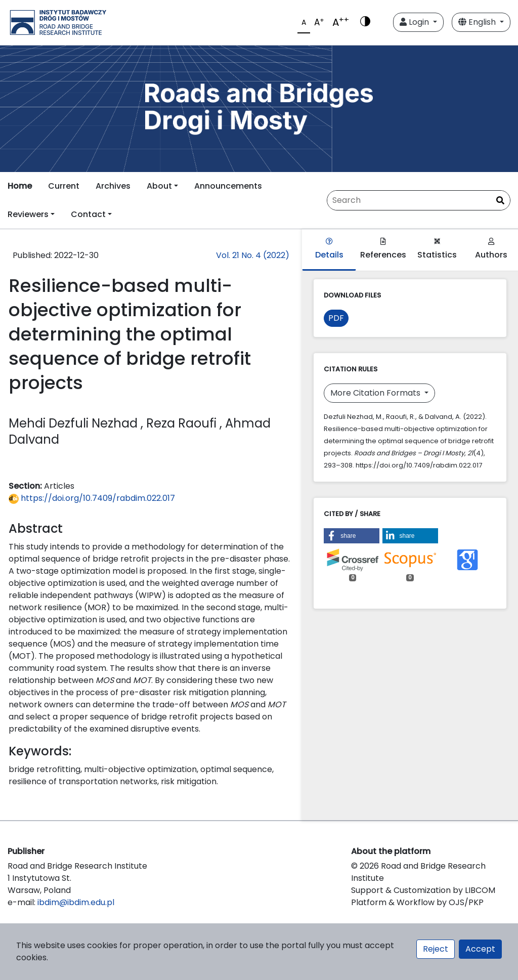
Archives (113, 186)
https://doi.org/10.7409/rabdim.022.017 (92, 498)
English (478, 22)
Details (329, 249)
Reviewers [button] (28, 214)
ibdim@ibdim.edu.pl (76, 902)
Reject (436, 949)
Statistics (437, 249)
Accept (480, 949)
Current (64, 186)
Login (415, 22)
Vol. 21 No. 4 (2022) (253, 255)
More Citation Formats (376, 393)
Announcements (228, 186)
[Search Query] (419, 200)
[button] (352, 536)
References (383, 249)
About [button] (159, 186)
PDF (336, 318)
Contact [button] (88, 214)
